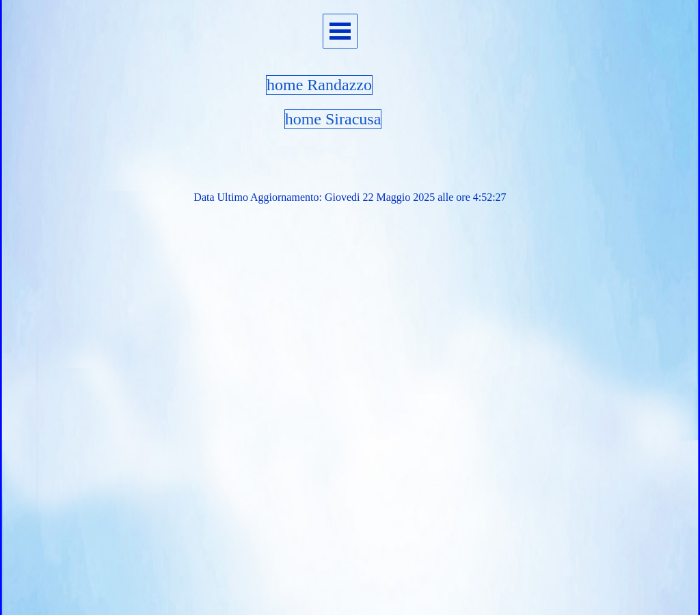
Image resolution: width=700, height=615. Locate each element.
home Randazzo (319, 85)
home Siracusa (333, 119)
